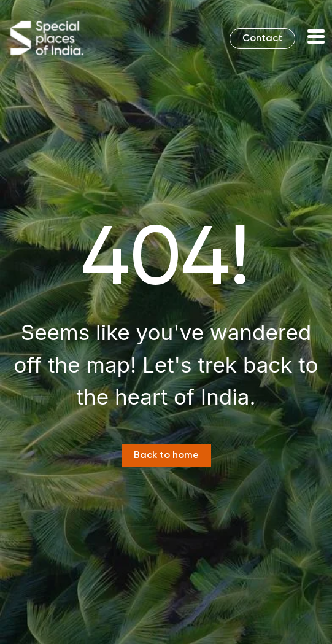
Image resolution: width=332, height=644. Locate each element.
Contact (262, 39)
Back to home (166, 456)
